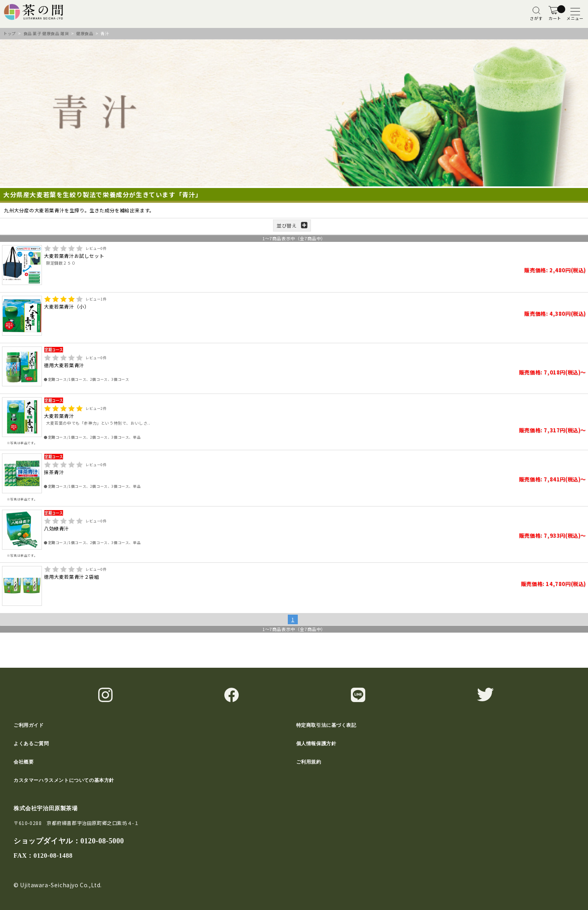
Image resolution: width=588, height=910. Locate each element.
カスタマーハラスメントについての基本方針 (64, 780)
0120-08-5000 (102, 841)
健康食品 (85, 33)
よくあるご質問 (31, 744)
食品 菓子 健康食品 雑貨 (46, 33)
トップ (10, 33)
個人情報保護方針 (316, 744)
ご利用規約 (309, 762)
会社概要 (24, 762)
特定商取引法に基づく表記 (326, 725)
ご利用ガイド (29, 725)
